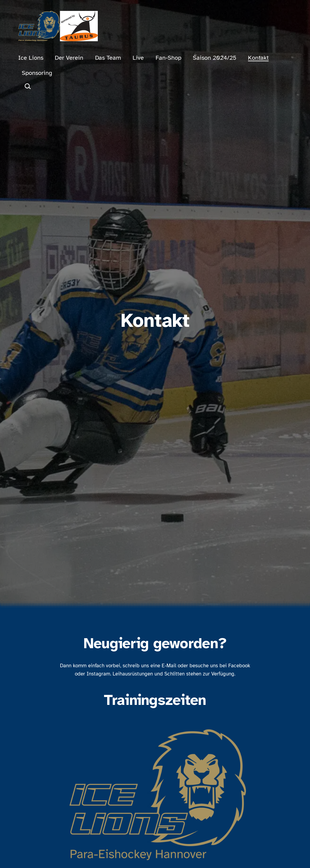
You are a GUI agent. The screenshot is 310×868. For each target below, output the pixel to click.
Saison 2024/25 (215, 58)
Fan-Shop (168, 58)
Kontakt (258, 58)
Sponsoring (37, 73)
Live (138, 58)
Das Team (108, 58)
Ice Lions (31, 58)
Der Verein (69, 58)
